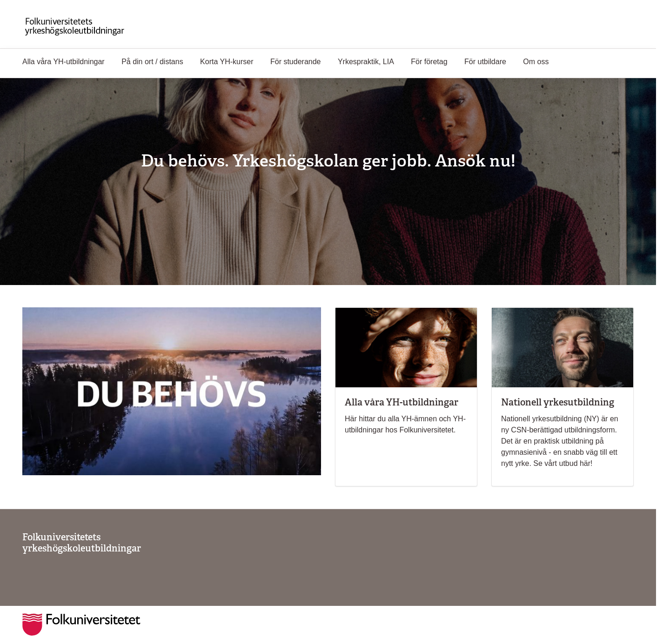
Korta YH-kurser (227, 62)
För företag (429, 62)
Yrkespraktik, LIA (366, 62)
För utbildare (485, 62)
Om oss (536, 62)
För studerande (296, 62)
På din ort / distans (152, 62)
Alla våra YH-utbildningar (64, 62)
